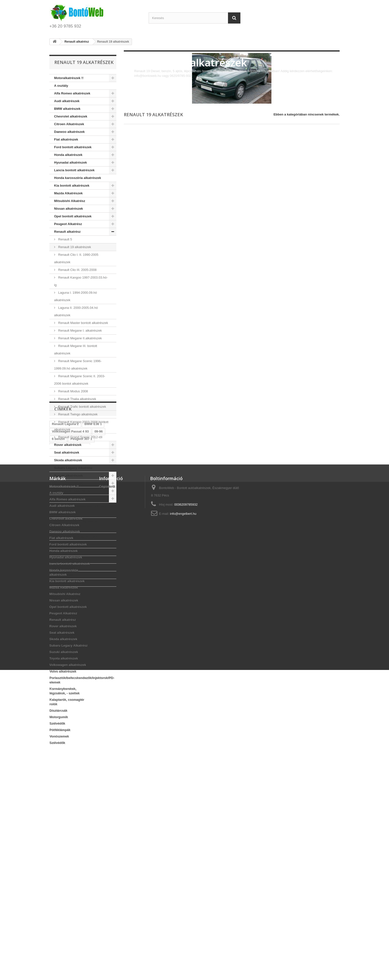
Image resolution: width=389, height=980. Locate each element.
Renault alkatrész (67, 232)
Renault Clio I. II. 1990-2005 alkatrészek (76, 258)
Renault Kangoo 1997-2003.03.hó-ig (81, 281)
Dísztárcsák (63, 544)
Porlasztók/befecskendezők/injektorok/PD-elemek (85, 510)
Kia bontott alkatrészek (72, 186)
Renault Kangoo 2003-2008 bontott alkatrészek (81, 426)
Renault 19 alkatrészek (74, 247)
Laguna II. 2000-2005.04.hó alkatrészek (76, 311)
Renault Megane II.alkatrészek (80, 338)
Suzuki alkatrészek (68, 476)
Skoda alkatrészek (68, 460)
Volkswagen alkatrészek (72, 491)
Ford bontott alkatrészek (73, 147)
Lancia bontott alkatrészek (74, 170)
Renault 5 (65, 239)
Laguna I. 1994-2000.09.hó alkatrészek (76, 296)
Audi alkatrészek (67, 101)
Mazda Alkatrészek (68, 193)
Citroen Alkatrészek (69, 124)
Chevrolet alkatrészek (71, 116)
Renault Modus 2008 (73, 391)
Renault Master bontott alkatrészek (83, 323)
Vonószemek (64, 575)
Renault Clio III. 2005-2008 (77, 270)
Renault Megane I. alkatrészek (80, 331)
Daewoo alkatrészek (69, 132)
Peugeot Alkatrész (68, 224)
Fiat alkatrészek (66, 139)
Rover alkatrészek (68, 445)
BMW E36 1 (93, 617)
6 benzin (58, 631)
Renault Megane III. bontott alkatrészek (76, 350)
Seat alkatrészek (67, 452)
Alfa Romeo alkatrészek (72, 93)
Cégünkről (107, 692)
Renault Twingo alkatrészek (77, 414)
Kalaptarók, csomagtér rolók (76, 536)
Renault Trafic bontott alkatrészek (82, 407)
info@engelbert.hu (183, 720)
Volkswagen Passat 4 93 (70, 624)
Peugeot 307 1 (81, 631)
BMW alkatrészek (67, 109)
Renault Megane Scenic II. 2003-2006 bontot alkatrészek (80, 380)
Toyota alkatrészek (68, 483)
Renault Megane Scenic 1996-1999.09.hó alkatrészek (78, 365)
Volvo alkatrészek (67, 499)
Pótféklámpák (65, 567)
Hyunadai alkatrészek (70, 162)
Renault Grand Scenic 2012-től (80, 437)
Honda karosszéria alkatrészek (78, 178)
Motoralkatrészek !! (69, 78)
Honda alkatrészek (68, 155)
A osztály (61, 86)
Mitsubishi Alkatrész (70, 201)
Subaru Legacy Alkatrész (73, 468)
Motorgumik (63, 552)
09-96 (99, 624)
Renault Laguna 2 (65, 617)
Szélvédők (62, 560)
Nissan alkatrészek (68, 209)
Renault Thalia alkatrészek (77, 399)
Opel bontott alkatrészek (73, 216)
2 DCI (83, 639)
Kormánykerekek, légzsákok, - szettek (77, 525)
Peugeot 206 (89, 646)
